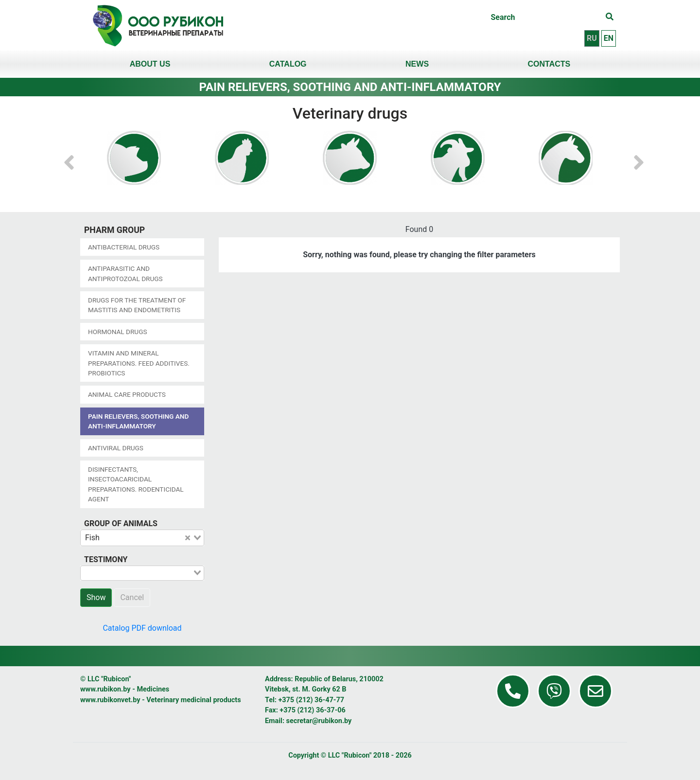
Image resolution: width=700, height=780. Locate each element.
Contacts (549, 64)
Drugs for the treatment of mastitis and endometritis (137, 305)
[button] (69, 158)
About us (150, 64)
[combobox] (142, 538)
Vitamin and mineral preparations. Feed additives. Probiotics (139, 363)
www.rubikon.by (105, 689)
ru (592, 38)
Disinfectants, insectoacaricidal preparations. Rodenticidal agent (136, 484)
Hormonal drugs (117, 332)
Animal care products (127, 394)
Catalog (288, 64)
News (417, 64)
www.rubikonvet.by (110, 700)
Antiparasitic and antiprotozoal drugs (125, 273)
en (609, 38)
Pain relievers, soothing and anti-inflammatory (138, 421)
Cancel (132, 597)
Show (96, 597)
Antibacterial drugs (124, 247)
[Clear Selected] (188, 538)
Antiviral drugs (116, 448)
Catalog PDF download (142, 628)
